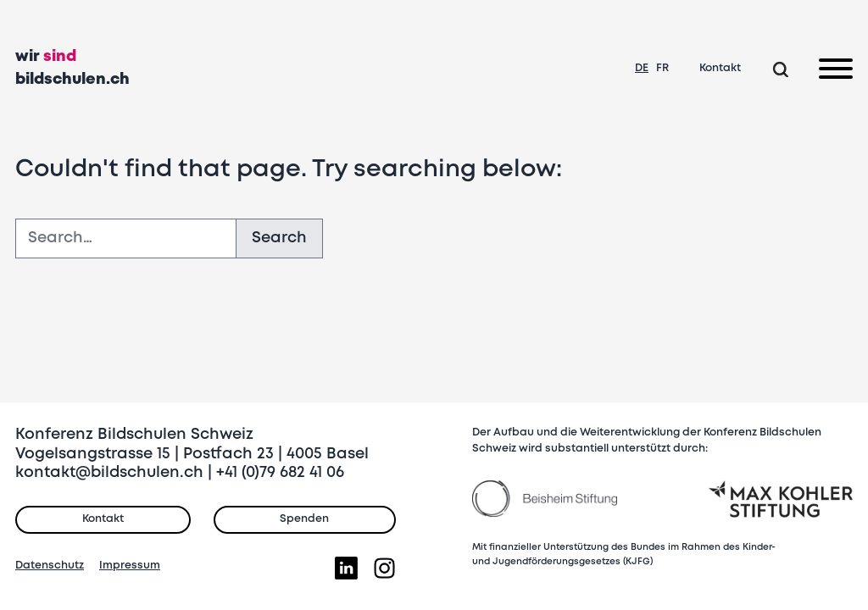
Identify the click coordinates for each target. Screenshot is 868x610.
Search (279, 238)
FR (662, 68)
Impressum (130, 566)
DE (642, 68)
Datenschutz (50, 566)
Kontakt (720, 68)
